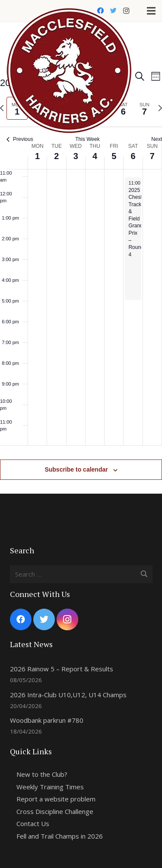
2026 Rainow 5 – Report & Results (62, 669)
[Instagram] (126, 11)
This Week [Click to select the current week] (87, 139)
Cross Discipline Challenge (55, 811)
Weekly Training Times (50, 787)
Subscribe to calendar (76, 469)
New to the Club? (42, 774)
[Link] (69, 11)
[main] (81, 268)
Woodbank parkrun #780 (47, 720)
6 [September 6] (133, 156)
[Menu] (151, 11)
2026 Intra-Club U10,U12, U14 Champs (68, 695)
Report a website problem (56, 799)
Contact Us (33, 823)
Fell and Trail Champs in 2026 (60, 836)
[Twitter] (113, 11)
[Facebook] (100, 11)
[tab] (145, 108)
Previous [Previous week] (20, 139)
